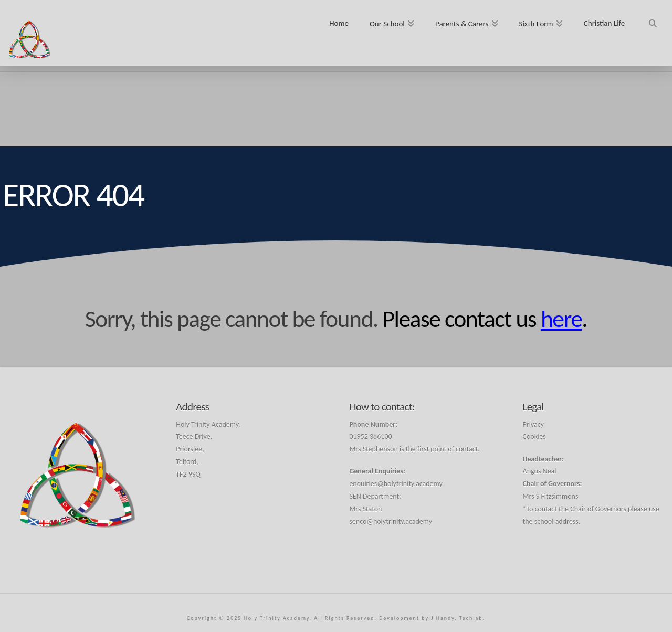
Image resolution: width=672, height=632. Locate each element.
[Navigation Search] (652, 20)
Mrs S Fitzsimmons (551, 496)
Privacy (533, 424)
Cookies (534, 436)
